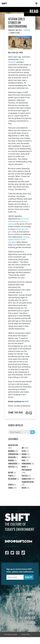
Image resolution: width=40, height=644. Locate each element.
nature (12, 473)
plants (12, 476)
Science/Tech (28, 479)
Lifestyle (27, 30)
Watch (31, 599)
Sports (12, 485)
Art (25, 448)
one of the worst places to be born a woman (18, 221)
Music (25, 467)
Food (25, 460)
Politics (26, 476)
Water (25, 488)
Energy (26, 457)
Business (13, 451)
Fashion (12, 460)
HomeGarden (14, 464)
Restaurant (13, 479)
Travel (12, 488)
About (31, 613)
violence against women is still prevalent (19, 240)
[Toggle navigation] (36, 3)
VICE (26, 401)
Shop (32, 604)
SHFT (4, 4)
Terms (23, 640)
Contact (31, 640)
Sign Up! (29, 577)
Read (32, 608)
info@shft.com (18, 542)
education (13, 457)
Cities (25, 451)
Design (25, 454)
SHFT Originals (26, 594)
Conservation (14, 454)
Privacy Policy (26, 634)
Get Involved (27, 618)
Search (31, 622)
